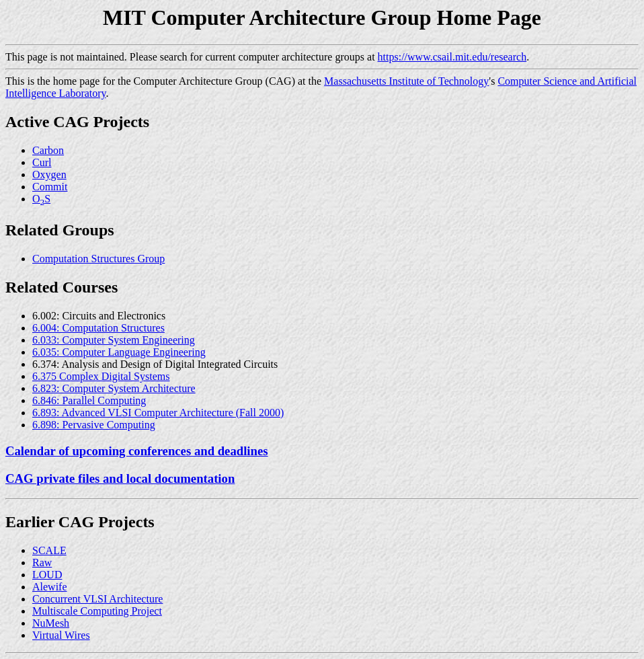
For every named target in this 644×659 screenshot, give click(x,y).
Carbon (48, 150)
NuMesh (51, 623)
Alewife (50, 587)
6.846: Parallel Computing (89, 400)
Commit (50, 187)
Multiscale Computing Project (97, 611)
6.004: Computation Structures (98, 328)
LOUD (47, 575)
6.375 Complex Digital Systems (101, 376)
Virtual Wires (61, 635)
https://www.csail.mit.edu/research (452, 57)
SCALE (49, 550)
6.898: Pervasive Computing (94, 425)
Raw (42, 563)
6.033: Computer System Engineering (114, 340)
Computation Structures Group (98, 259)
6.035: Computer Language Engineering (119, 352)
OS (41, 199)
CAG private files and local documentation (120, 478)
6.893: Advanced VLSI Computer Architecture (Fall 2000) (158, 413)
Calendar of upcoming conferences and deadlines (137, 451)
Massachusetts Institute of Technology (406, 81)
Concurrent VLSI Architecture (97, 599)
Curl (42, 162)
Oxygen (49, 175)
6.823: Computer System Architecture (114, 388)
